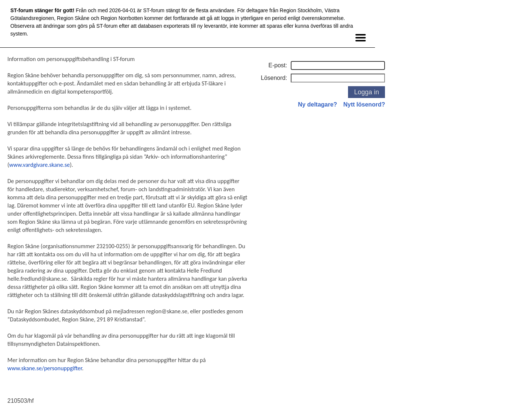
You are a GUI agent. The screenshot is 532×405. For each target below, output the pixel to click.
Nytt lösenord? (364, 104)
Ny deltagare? (318, 104)
